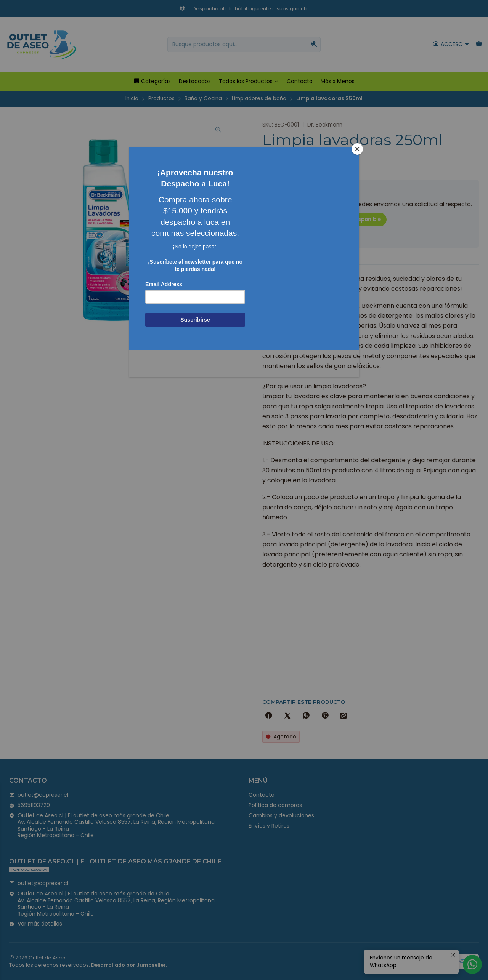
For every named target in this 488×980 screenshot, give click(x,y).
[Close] (357, 149)
